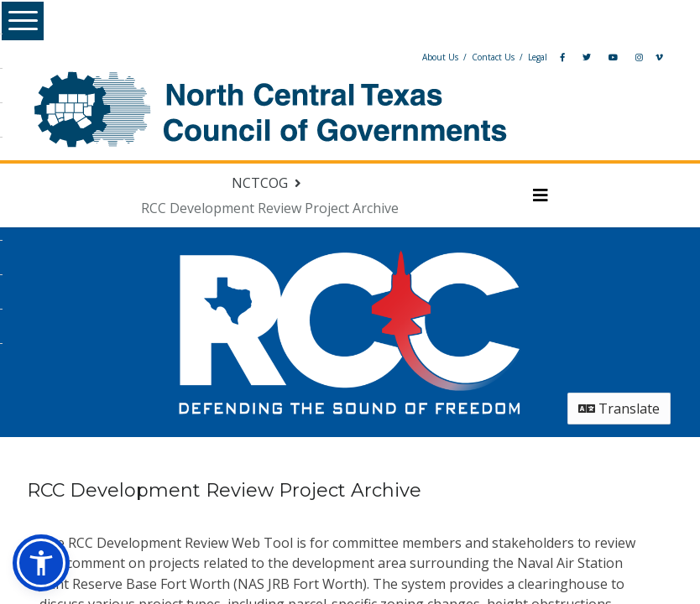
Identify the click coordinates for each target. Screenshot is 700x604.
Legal (500, 57)
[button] (41, 563)
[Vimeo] (622, 57)
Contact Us (455, 57)
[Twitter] (549, 57)
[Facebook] (525, 57)
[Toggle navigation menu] (528, 195)
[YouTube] (575, 57)
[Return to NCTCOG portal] (281, 183)
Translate (590, 409)
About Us (402, 57)
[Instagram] (601, 57)
